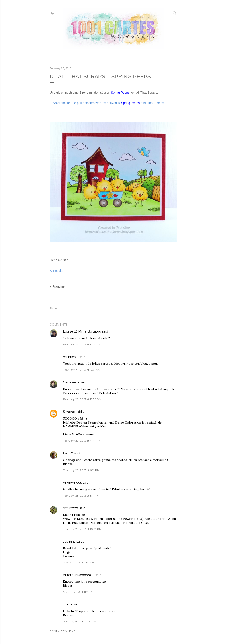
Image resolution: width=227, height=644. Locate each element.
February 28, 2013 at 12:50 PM (82, 399)
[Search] (175, 12)
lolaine (68, 604)
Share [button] (53, 309)
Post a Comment (62, 631)
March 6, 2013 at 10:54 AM (80, 621)
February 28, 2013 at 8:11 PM (81, 496)
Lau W (68, 453)
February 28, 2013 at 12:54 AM (82, 344)
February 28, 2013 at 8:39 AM (82, 370)
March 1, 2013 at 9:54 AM (79, 562)
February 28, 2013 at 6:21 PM (81, 470)
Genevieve (71, 382)
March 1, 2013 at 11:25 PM (79, 592)
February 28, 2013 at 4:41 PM (81, 441)
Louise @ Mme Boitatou (82, 331)
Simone (69, 412)
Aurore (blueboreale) (79, 575)
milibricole (71, 357)
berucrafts (71, 508)
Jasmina (69, 542)
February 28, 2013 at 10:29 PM (82, 529)
